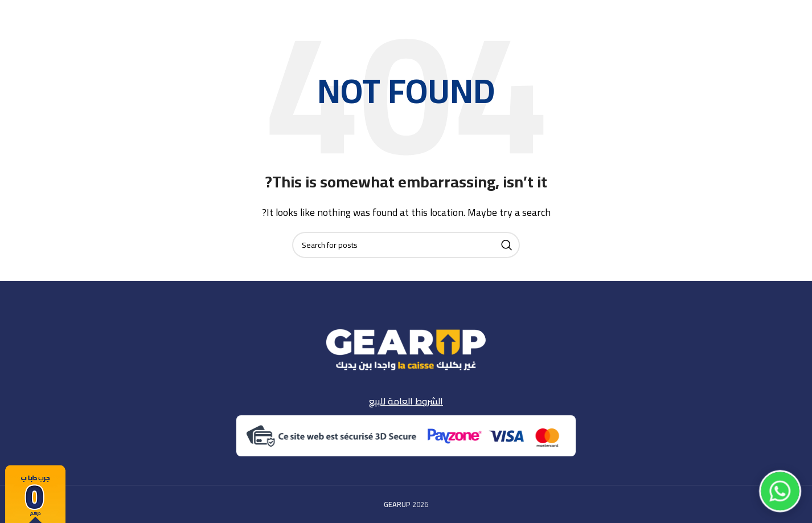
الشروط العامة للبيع (406, 401)
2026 (406, 504)
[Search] (406, 245)
